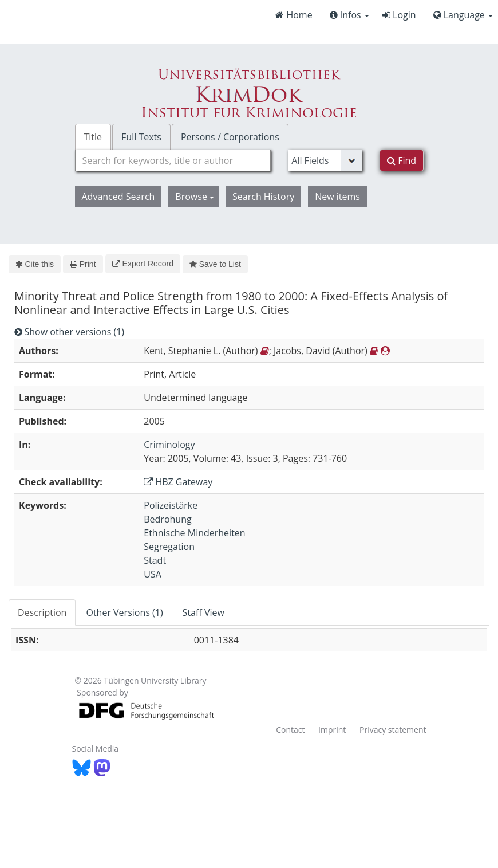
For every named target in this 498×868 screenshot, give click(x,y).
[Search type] (325, 160)
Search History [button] (263, 197)
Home (294, 15)
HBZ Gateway (178, 482)
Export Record (143, 264)
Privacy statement (393, 730)
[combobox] (173, 160)
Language (463, 15)
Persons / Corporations (230, 137)
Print (83, 264)
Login (399, 15)
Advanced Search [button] (118, 197)
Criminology (169, 445)
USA (153, 574)
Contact (290, 730)
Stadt (155, 560)
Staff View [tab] (203, 612)
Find (402, 160)
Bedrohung (167, 519)
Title (93, 137)
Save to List (215, 264)
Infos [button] (349, 15)
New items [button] (337, 197)
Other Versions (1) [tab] (124, 612)
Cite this (35, 264)
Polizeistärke (171, 505)
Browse (195, 197)
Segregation (169, 547)
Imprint (332, 730)
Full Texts (141, 137)
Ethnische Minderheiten (194, 533)
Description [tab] (42, 612)
